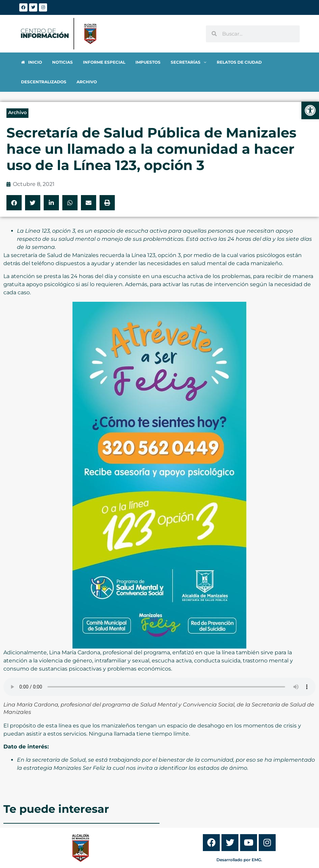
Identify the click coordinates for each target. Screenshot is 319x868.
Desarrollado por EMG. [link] (239, 840)
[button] (14, 183)
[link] (310, 110)
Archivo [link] (17, 93)
